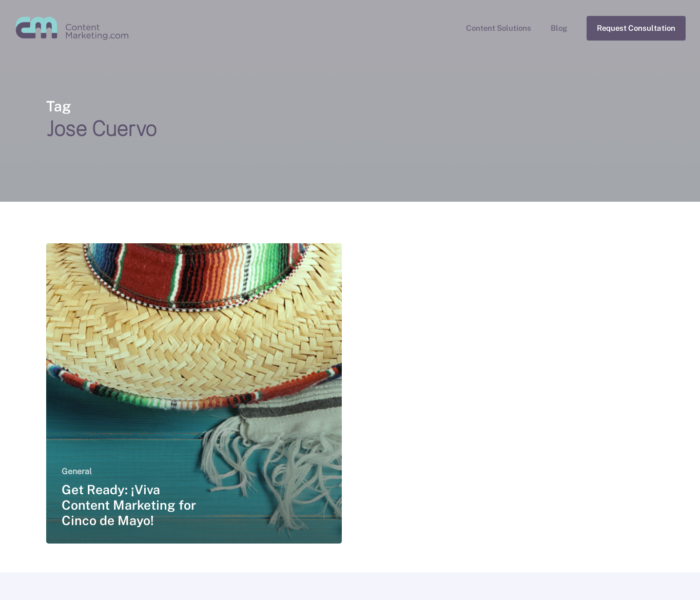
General (77, 471)
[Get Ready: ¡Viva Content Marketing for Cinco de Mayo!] (194, 393)
